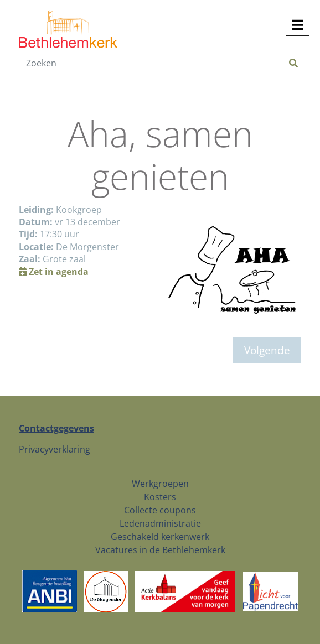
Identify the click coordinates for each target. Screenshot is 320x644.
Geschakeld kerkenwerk (160, 537)
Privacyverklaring (55, 449)
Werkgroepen (160, 484)
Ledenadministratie (160, 523)
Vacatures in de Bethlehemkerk (160, 550)
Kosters (160, 497)
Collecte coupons (160, 510)
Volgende (267, 350)
